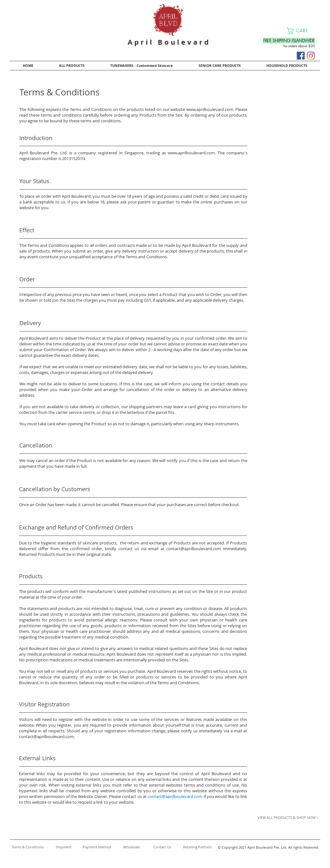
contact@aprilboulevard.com (194, 549)
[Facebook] (301, 56)
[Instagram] (311, 56)
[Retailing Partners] (197, 847)
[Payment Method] (97, 847)
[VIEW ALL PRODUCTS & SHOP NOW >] (283, 817)
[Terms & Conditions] (28, 847)
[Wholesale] (132, 847)
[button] (301, 31)
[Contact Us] (162, 847)
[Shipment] (64, 847)
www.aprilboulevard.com (210, 109)
